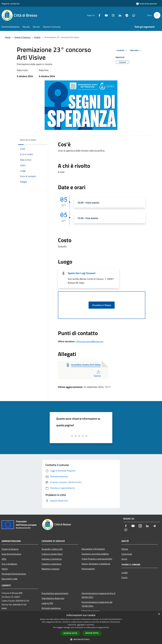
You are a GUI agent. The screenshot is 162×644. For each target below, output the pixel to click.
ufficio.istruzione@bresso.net (90, 341)
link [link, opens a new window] (107, 627)
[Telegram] (126, 15)
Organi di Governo (10, 549)
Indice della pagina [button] (28, 140)
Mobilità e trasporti (51, 569)
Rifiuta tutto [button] (92, 633)
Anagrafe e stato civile (52, 549)
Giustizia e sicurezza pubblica (95, 554)
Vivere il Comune (23, 37)
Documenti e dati (10, 579)
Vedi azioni (136, 50)
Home (8, 37)
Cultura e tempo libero (52, 554)
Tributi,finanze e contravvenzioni (97, 559)
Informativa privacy (91, 611)
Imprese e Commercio (52, 559)
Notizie (125, 549)
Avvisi (124, 559)
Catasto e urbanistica (51, 564)
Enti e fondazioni (9, 564)
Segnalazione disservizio (53, 598)
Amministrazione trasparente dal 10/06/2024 (97, 604)
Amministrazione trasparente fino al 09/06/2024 (98, 595)
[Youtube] (105, 15)
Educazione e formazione (93, 549)
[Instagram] (112, 15)
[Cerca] (157, 15)
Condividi (122, 50)
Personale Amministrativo (14, 574)
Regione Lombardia (11, 4)
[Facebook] (98, 15)
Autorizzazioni (88, 569)
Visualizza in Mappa (102, 305)
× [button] (159, 614)
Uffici (4, 559)
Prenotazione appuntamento (55, 593)
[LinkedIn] (119, 15)
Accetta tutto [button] (70, 633)
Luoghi (125, 573)
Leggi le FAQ (47, 603)
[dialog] (81, 628)
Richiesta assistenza (51, 608)
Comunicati (127, 554)
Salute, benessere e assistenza (96, 564)
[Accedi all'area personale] (146, 4)
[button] (81, 639)
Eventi (37, 37)
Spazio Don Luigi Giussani (82, 273)
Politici (5, 569)
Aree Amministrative (11, 554)
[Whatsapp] (133, 15)
